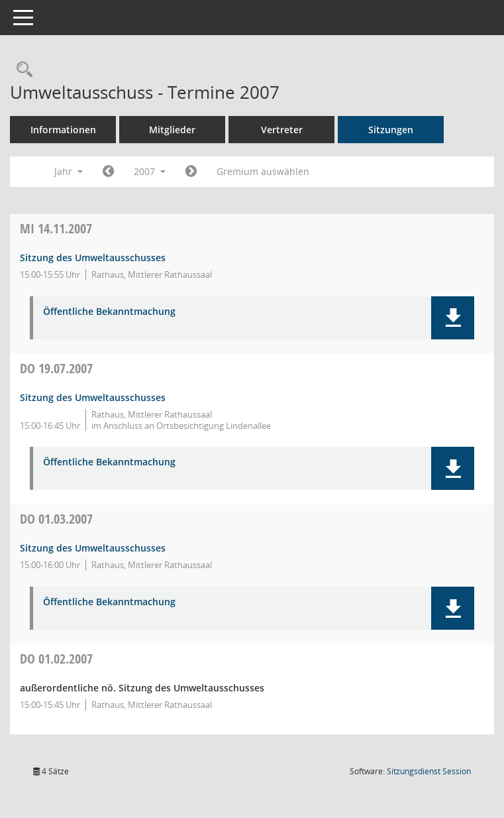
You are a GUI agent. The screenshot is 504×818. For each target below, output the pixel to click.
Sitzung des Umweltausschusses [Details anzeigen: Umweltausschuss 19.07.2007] (93, 397)
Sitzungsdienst (429, 771)
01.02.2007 (56, 659)
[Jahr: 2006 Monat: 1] (108, 172)
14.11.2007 (56, 228)
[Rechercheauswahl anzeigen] (21, 70)
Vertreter (282, 130)
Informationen (63, 130)
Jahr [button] (69, 171)
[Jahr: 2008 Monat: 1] (191, 172)
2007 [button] (150, 171)
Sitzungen (391, 130)
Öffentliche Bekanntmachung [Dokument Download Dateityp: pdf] (109, 312)
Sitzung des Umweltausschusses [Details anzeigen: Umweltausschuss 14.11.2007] (93, 258)
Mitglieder (172, 130)
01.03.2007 (56, 519)
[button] (453, 318)
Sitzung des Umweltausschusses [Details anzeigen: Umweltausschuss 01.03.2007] (93, 548)
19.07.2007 (56, 368)
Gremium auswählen (263, 171)
